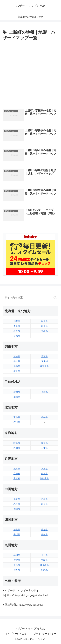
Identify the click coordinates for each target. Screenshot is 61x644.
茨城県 (17, 356)
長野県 (44, 392)
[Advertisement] (30, 74)
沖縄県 (44, 570)
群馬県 (17, 366)
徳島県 (17, 530)
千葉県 (44, 356)
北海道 (17, 321)
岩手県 (17, 331)
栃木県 (17, 361)
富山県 (17, 417)
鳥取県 (17, 499)
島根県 (17, 504)
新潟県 (17, 392)
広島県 (44, 499)
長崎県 (17, 565)
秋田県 (44, 321)
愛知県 (44, 443)
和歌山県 (44, 478)
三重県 (44, 448)
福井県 (44, 417)
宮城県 (17, 336)
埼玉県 (17, 371)
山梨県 (17, 397)
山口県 (44, 504)
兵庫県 (44, 469)
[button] (55, 297)
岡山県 (17, 509)
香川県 (17, 534)
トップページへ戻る (16, 634)
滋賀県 (17, 469)
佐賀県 (17, 560)
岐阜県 (17, 443)
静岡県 (17, 448)
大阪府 (17, 478)
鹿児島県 (44, 565)
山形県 (44, 326)
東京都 (44, 361)
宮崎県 (44, 560)
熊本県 (17, 570)
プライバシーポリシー (45, 634)
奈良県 (44, 474)
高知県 (44, 534)
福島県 (44, 331)
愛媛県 (44, 530)
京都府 (17, 474)
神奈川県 (44, 366)
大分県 (44, 555)
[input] (30, 298)
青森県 (17, 326)
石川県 (17, 422)
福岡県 (17, 555)
